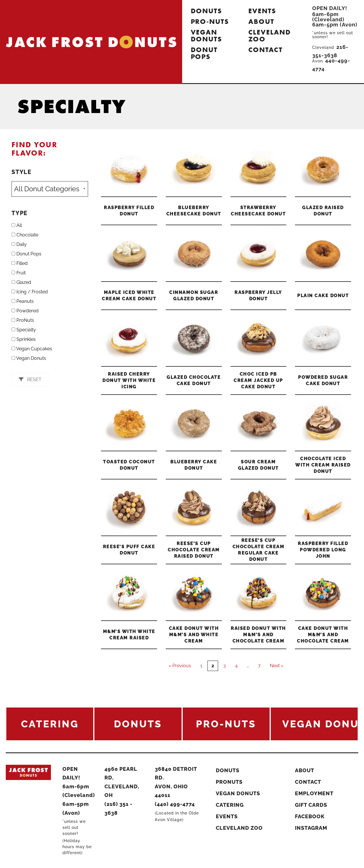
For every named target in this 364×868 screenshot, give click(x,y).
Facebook (310, 816)
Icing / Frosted (30, 292)
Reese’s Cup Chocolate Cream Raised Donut (194, 550)
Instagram (311, 828)
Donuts (207, 11)
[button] (30, 380)
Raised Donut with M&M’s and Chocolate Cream (258, 635)
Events (262, 11)
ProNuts (23, 320)
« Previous (180, 666)
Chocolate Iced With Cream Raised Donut (323, 465)
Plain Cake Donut (323, 296)
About (261, 21)
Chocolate (25, 235)
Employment (314, 793)
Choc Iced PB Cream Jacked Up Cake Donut (258, 380)
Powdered (25, 311)
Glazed (21, 282)
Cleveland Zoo (269, 36)
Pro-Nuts (210, 21)
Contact (265, 50)
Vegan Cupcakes (32, 349)
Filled (20, 263)
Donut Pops (204, 53)
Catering (230, 805)
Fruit (19, 273)
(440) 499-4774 (175, 804)
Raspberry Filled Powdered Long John (323, 550)
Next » (277, 666)
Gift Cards (311, 805)
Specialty (24, 330)
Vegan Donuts (207, 36)
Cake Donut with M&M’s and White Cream (194, 635)
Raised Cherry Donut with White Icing (129, 380)
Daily (19, 244)
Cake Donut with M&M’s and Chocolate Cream (323, 635)
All (17, 225)
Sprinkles (24, 339)
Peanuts (23, 301)
